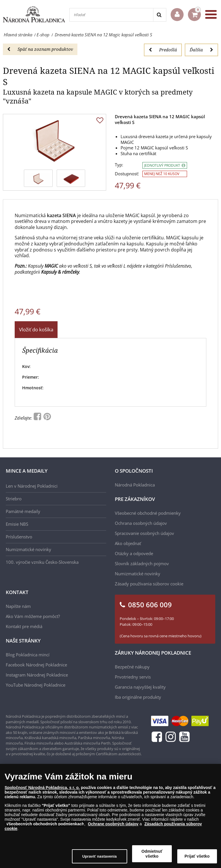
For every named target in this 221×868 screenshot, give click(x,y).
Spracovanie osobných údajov (144, 533)
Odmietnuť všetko (152, 857)
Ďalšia (201, 50)
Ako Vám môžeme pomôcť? (33, 616)
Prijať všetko (197, 859)
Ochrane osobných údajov (113, 827)
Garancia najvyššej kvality (140, 687)
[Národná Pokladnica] (34, 14)
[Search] (160, 15)
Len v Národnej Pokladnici (32, 486)
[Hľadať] (111, 15)
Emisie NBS (17, 524)
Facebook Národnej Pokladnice (36, 665)
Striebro (14, 499)
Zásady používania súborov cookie (149, 584)
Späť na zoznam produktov (40, 49)
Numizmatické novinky (28, 549)
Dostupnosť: (127, 174)
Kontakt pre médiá (24, 626)
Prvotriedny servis (133, 677)
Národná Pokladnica (135, 485)
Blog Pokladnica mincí (28, 655)
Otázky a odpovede (134, 553)
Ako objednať (128, 543)
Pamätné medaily (23, 511)
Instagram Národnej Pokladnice (37, 675)
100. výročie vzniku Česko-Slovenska (42, 562)
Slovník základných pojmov (142, 563)
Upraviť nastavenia (100, 859)
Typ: (119, 165)
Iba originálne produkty (138, 697)
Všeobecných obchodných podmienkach (45, 827)
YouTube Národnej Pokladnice (36, 685)
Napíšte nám (18, 606)
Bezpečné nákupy (132, 667)
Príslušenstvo (19, 537)
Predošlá (163, 50)
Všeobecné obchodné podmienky (148, 513)
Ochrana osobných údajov (141, 523)
